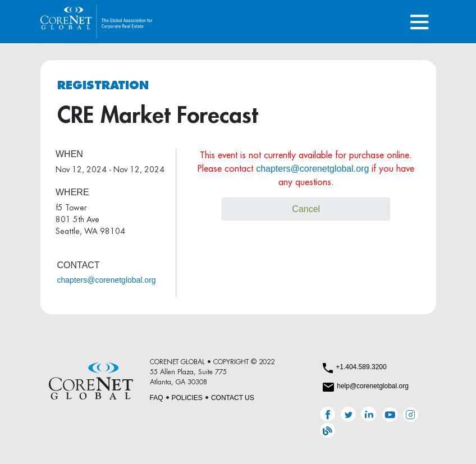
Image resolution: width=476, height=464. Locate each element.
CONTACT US (233, 398)
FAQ (157, 398)
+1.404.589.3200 (361, 367)
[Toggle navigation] (420, 22)
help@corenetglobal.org (373, 386)
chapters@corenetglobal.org (107, 280)
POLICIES (187, 398)
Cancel (306, 209)
